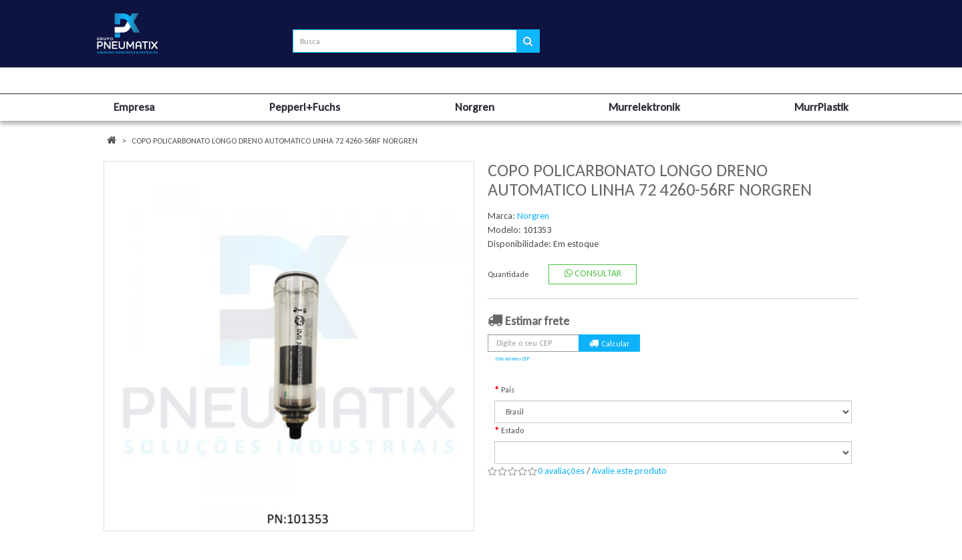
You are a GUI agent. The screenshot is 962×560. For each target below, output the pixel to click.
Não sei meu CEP (513, 358)
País (508, 390)
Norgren (533, 216)
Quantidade (508, 274)
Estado (512, 431)
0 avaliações (561, 471)
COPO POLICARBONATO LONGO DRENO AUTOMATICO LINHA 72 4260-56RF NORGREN (275, 141)
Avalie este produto (629, 471)
